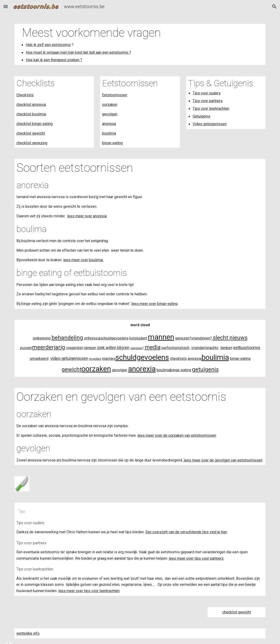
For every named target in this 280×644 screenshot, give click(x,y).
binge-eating (112, 143)
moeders (95, 359)
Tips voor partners (208, 101)
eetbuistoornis (247, 348)
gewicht (72, 369)
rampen (90, 348)
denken (226, 348)
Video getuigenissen (210, 124)
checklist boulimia (31, 114)
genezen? (183, 338)
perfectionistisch (176, 348)
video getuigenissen (69, 358)
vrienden (198, 348)
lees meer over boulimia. (83, 260)
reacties (109, 359)
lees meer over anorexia (87, 216)
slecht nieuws (230, 338)
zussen (26, 348)
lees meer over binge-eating (155, 304)
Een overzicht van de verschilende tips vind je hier (186, 532)
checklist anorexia (31, 105)
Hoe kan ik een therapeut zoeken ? (54, 60)
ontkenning (42, 338)
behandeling (67, 338)
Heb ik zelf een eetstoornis (48, 45)
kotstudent (138, 338)
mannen (161, 337)
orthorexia (92, 338)
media (153, 347)
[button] (6, 6)
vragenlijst (74, 348)
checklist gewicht (31, 133)
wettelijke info (28, 633)
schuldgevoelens (114, 338)
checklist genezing (32, 143)
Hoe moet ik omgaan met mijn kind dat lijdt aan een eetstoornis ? (78, 52)
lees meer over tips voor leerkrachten (89, 591)
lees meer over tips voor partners (196, 558)
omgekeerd (39, 359)
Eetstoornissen (115, 95)
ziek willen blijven (113, 348)
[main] (140, 44)
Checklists (25, 95)
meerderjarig (49, 347)
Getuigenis (201, 116)
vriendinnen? (202, 338)
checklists (178, 359)
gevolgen (110, 114)
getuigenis (205, 369)
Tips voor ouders (207, 93)
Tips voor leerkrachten (211, 109)
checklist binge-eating (35, 124)
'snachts (212, 348)
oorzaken (110, 105)
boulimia (109, 133)
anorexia (109, 124)
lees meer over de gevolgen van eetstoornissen (223, 460)
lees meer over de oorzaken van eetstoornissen (177, 435)
